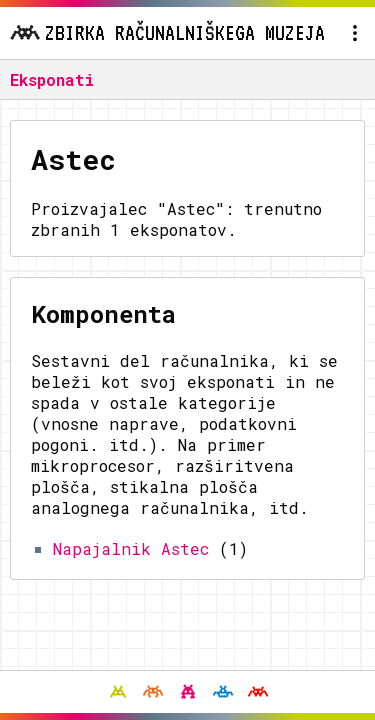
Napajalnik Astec (131, 548)
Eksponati (52, 79)
